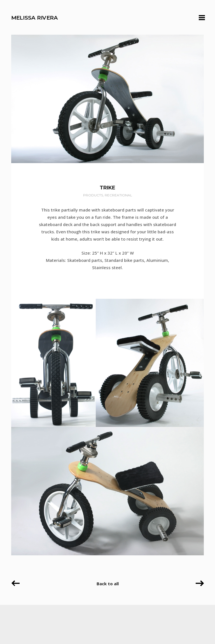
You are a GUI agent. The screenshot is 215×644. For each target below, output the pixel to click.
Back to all (108, 584)
